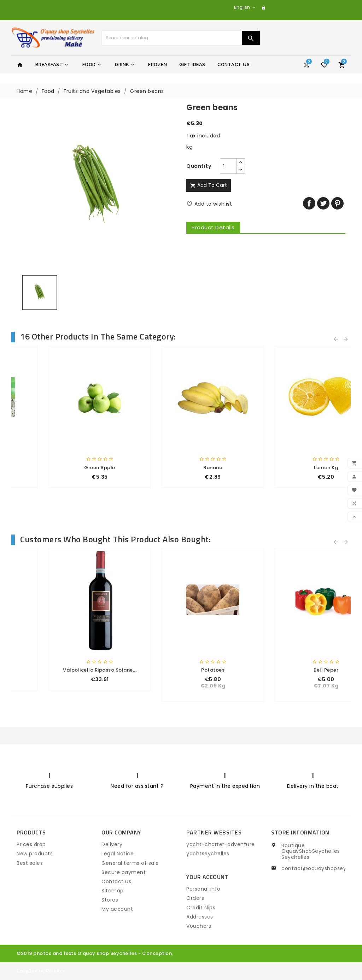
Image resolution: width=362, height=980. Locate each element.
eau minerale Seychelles (181, 670)
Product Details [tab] (213, 227)
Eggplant (294, 468)
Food (92, 65)
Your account (207, 877)
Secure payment (124, 872)
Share (309, 203)
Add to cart (209, 185)
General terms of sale (130, 863)
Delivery (112, 844)
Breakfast (52, 65)
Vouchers (199, 926)
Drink (125, 65)
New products (35, 854)
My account (117, 909)
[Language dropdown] (245, 7)
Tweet (323, 203)
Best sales (30, 863)
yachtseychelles (208, 854)
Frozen (157, 64)
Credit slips (201, 908)
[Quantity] (228, 166)
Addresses (200, 917)
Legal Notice (118, 854)
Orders (195, 898)
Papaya (68, 468)
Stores (110, 900)
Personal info (203, 889)
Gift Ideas (192, 64)
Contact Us (233, 64)
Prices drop (31, 844)
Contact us (116, 881)
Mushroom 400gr (181, 468)
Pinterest (337, 203)
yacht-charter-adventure (221, 844)
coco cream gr (294, 670)
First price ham (68, 670)
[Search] (172, 38)
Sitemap (113, 891)
